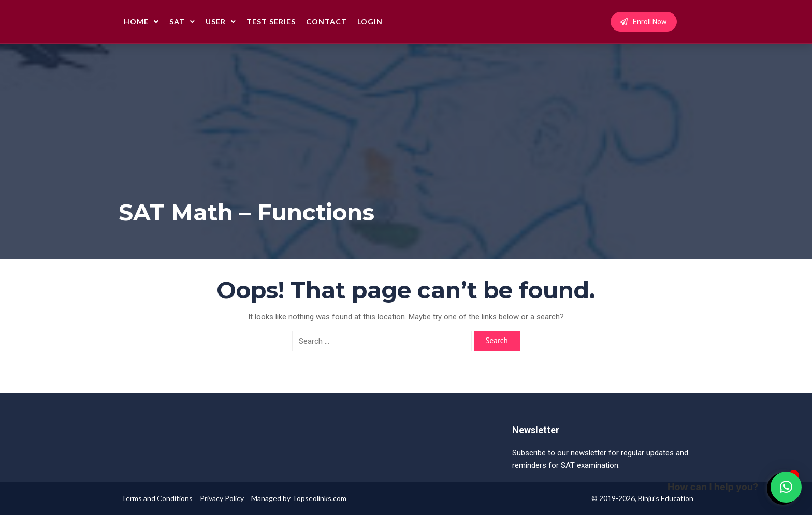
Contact (327, 21)
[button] (786, 487)
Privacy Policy (222, 498)
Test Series (271, 21)
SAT (182, 21)
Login (370, 21)
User (221, 21)
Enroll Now (644, 22)
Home (141, 21)
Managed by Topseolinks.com (299, 498)
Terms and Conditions (157, 498)
